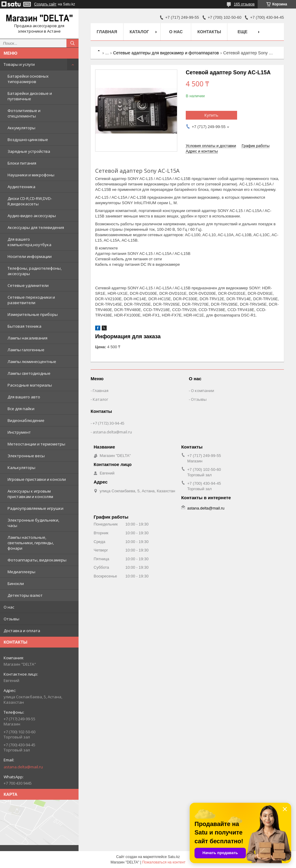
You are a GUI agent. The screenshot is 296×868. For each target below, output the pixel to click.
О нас (9, 607)
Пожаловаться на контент (164, 862)
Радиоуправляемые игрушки (35, 508)
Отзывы (11, 619)
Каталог (139, 32)
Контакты (209, 32)
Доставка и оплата (22, 631)
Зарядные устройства (29, 151)
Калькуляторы (21, 468)
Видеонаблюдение (26, 420)
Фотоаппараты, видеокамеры (37, 560)
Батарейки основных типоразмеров (28, 79)
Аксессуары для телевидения (36, 227)
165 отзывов (244, 4)
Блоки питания (22, 163)
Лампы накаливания (27, 338)
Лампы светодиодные (29, 373)
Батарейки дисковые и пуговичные (30, 96)
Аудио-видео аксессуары (32, 216)
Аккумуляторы (21, 128)
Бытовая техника (24, 326)
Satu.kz (174, 857)
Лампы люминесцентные (32, 362)
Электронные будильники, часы (33, 523)
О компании (203, 391)
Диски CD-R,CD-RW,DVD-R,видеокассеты (30, 201)
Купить (211, 115)
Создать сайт (45, 4)
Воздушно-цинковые (28, 140)
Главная (107, 32)
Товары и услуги (19, 64)
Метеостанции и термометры (36, 444)
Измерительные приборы (33, 314)
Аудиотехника (21, 187)
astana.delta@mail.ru (23, 767)
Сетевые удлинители (28, 285)
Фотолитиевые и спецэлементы (24, 113)
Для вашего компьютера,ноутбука (29, 242)
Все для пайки (21, 409)
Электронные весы (26, 456)
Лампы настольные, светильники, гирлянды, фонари (31, 543)
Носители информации (30, 256)
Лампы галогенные (26, 350)
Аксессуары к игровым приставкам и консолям (30, 494)
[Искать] (72, 43)
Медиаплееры (21, 572)
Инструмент (19, 432)
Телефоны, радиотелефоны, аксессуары (35, 271)
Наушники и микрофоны (31, 175)
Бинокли (16, 583)
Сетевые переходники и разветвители (31, 300)
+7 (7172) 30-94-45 (109, 423)
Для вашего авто (24, 397)
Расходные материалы (30, 385)
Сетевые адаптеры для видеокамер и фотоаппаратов (166, 53)
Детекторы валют (25, 595)
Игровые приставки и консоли (37, 479)
